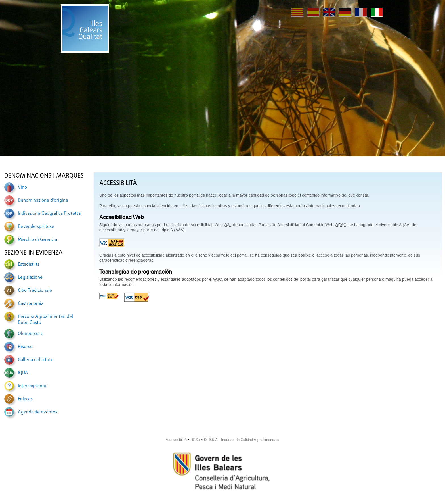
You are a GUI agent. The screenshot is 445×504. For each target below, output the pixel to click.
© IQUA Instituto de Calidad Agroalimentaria (242, 440)
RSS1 (195, 440)
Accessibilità (176, 440)
